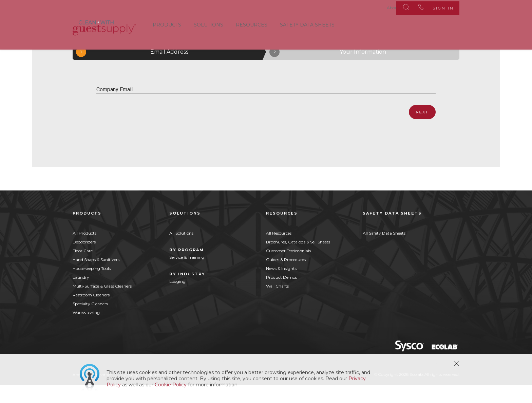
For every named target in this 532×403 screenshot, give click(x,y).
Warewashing (86, 330)
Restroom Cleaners (91, 313)
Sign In (439, 7)
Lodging (177, 299)
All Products (84, 251)
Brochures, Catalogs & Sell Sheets (298, 260)
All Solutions (181, 251)
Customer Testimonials (288, 268)
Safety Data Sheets (307, 23)
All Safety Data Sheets (384, 251)
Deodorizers (84, 260)
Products (167, 23)
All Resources (279, 251)
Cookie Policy (171, 385)
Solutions (208, 23)
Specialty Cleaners (90, 321)
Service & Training (187, 275)
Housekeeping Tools (92, 286)
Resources (252, 23)
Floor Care (83, 268)
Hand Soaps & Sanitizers (96, 277)
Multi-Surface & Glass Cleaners (102, 304)
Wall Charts (277, 304)
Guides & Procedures (286, 277)
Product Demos (281, 295)
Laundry (81, 295)
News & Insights (281, 286)
